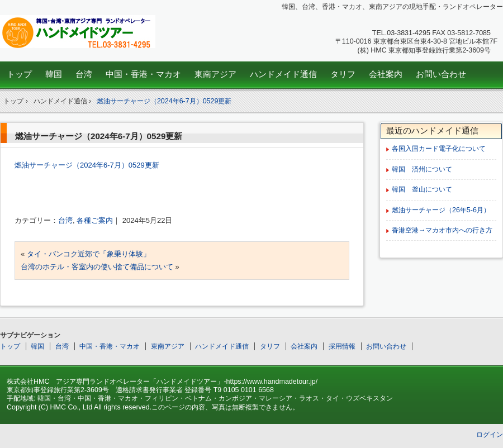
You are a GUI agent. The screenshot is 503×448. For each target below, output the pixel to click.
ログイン (490, 435)
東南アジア (215, 74)
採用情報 (342, 346)
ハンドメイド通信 (283, 74)
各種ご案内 (95, 220)
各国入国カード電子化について (439, 149)
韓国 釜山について (422, 189)
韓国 (54, 74)
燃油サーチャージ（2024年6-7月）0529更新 (164, 101)
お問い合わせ (441, 74)
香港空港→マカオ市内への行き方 (442, 230)
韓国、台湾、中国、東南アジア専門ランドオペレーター (79, 32)
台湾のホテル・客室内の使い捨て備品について (97, 267)
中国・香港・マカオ (143, 74)
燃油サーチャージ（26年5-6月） (441, 210)
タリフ (343, 74)
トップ (19, 74)
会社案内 (386, 74)
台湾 (84, 74)
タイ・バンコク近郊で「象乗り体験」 (89, 254)
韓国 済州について (422, 169)
